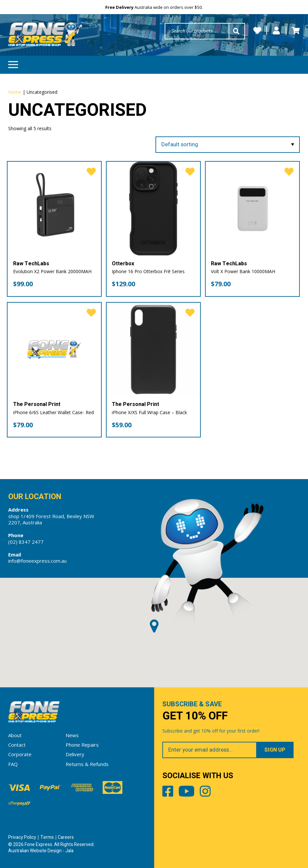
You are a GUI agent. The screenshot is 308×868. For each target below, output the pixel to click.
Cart (296, 31)
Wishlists (257, 31)
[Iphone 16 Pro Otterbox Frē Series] (153, 208)
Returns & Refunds (87, 764)
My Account (276, 31)
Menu (13, 62)
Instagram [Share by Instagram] (205, 793)
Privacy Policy (22, 837)
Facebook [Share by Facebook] (168, 793)
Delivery (75, 754)
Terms (47, 837)
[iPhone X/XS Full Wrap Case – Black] (153, 349)
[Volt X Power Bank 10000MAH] (252, 208)
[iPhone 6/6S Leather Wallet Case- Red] (54, 349)
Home (15, 92)
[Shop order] (228, 145)
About (15, 735)
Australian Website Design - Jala (41, 851)
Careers (66, 837)
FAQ (13, 764)
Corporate (20, 754)
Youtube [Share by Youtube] (186, 793)
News (72, 735)
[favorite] (91, 172)
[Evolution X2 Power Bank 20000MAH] (54, 208)
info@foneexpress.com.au (37, 561)
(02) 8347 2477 (26, 542)
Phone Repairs (82, 745)
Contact (17, 745)
